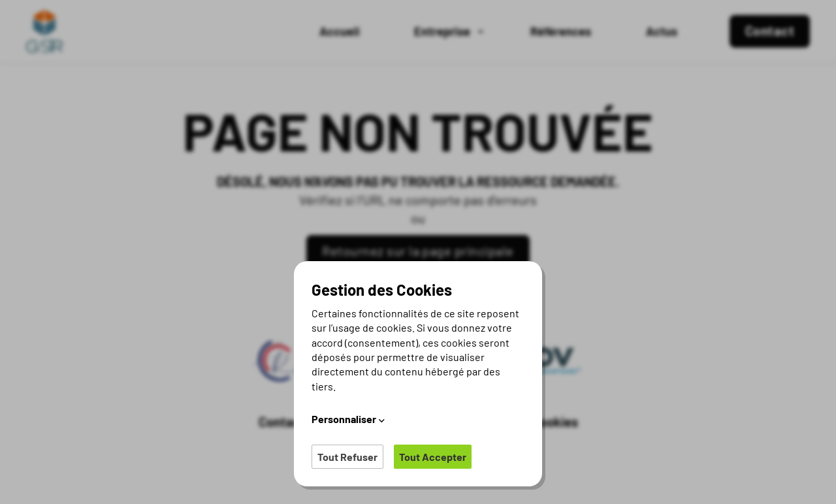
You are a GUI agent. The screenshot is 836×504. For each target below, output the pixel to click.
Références (561, 31)
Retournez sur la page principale (418, 251)
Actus (662, 31)
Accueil (339, 31)
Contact (282, 422)
